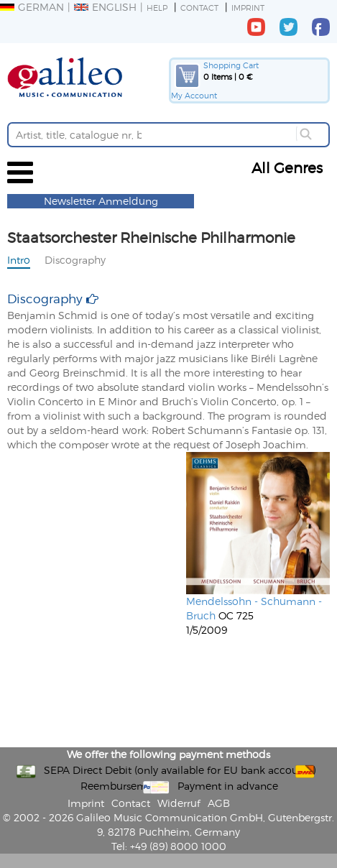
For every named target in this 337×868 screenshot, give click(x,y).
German (32, 7)
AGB (219, 803)
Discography (75, 260)
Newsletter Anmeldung (101, 201)
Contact (199, 8)
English (105, 7)
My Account (194, 95)
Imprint (248, 8)
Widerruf (179, 803)
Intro (19, 260)
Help (157, 8)
